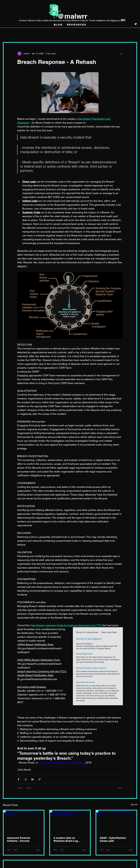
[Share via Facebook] (18, 779)
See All (134, 804)
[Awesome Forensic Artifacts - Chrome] (24, 822)
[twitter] (136, 24)
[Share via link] (39, 779)
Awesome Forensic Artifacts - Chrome (19, 839)
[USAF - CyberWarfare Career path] (116, 822)
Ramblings (36, 34)
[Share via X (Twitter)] (25, 779)
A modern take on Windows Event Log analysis (66, 839)
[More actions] (121, 54)
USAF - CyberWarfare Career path (113, 839)
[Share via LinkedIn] (32, 779)
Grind (22, 34)
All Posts (8, 34)
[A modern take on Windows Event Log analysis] (70, 822)
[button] (133, 33)
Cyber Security (57, 34)
